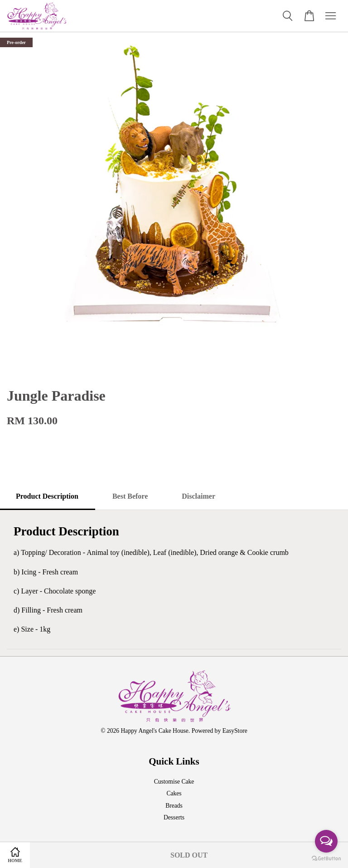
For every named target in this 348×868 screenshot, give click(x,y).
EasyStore (235, 731)
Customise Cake (174, 782)
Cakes (174, 793)
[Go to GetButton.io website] (326, 859)
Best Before (130, 496)
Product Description (47, 496)
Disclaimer (198, 496)
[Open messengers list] (326, 841)
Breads (174, 806)
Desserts (174, 817)
